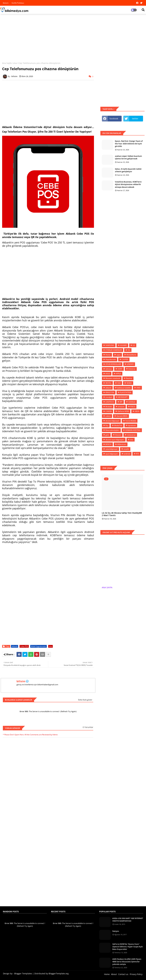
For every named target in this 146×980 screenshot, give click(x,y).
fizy (107, 425)
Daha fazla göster (85, 700)
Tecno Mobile (131, 421)
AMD (138, 388)
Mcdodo (109, 407)
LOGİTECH (110, 402)
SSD (119, 383)
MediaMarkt (131, 355)
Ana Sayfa (7, 63)
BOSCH (108, 444)
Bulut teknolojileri (112, 430)
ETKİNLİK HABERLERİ (114, 350)
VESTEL (108, 383)
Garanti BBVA (122, 416)
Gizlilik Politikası (18, 3)
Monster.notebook (113, 378)
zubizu (108, 416)
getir (107, 435)
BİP (121, 402)
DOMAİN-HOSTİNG (133, 430)
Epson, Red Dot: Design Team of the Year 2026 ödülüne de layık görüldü (129, 144)
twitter (135, 119)
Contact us (123, 974)
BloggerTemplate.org (59, 973)
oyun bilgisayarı (112, 454)
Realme (129, 378)
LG (134, 345)
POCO (133, 407)
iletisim (6, 3)
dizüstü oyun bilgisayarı (115, 440)
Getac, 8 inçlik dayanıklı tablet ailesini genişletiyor (128, 170)
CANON (109, 411)
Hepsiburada (111, 359)
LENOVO (130, 364)
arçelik (126, 449)
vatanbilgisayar (112, 449)
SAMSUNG (110, 345)
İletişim (116, 931)
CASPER (125, 359)
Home (107, 974)
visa (15, 63)
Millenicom (122, 444)
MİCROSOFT (123, 397)
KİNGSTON (110, 392)
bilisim (21, 681)
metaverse (131, 435)
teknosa (109, 369)
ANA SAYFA (107, 587)
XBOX (137, 411)
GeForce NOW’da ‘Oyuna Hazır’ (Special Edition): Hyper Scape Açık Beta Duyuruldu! (127, 947)
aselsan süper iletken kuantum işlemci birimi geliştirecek (128, 157)
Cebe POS (24, 646)
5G (129, 350)
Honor (108, 355)
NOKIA (129, 383)
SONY (120, 369)
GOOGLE (132, 402)
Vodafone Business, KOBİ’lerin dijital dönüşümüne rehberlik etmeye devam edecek (128, 184)
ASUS (108, 374)
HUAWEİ (123, 345)
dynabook (132, 425)
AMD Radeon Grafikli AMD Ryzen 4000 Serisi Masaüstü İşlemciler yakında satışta (127, 962)
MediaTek (118, 425)
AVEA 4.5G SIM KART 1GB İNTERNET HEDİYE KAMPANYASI (128, 920)
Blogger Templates (23, 973)
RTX (138, 454)
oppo (118, 355)
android (127, 454)
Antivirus (132, 369)
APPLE (118, 374)
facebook (114, 119)
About (114, 974)
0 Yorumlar (88, 727)
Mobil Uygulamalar (38, 646)
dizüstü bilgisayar (112, 421)
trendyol (109, 397)
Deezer (118, 435)
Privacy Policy (136, 974)
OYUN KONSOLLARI (113, 364)
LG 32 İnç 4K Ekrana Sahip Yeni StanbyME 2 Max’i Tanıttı (122, 514)
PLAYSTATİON (126, 392)
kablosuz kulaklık (124, 388)
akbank (15, 646)
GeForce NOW (123, 411)
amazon (121, 407)
